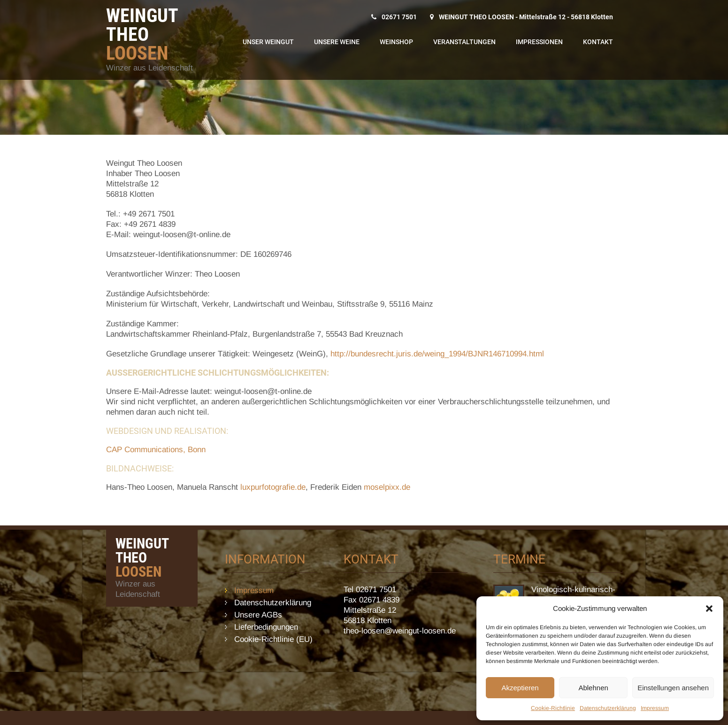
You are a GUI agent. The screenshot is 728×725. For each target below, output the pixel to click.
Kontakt (598, 42)
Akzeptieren (520, 688)
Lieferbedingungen (266, 627)
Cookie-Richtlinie (553, 708)
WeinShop (396, 42)
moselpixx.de (387, 487)
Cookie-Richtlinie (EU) (273, 639)
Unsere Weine (337, 42)
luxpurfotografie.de (273, 487)
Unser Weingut (268, 42)
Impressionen (539, 42)
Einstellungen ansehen (673, 688)
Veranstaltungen (464, 42)
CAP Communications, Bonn (156, 450)
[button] (709, 609)
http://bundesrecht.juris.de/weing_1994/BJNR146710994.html (437, 354)
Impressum (655, 708)
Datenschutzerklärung (608, 708)
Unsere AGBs (258, 615)
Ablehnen (593, 688)
